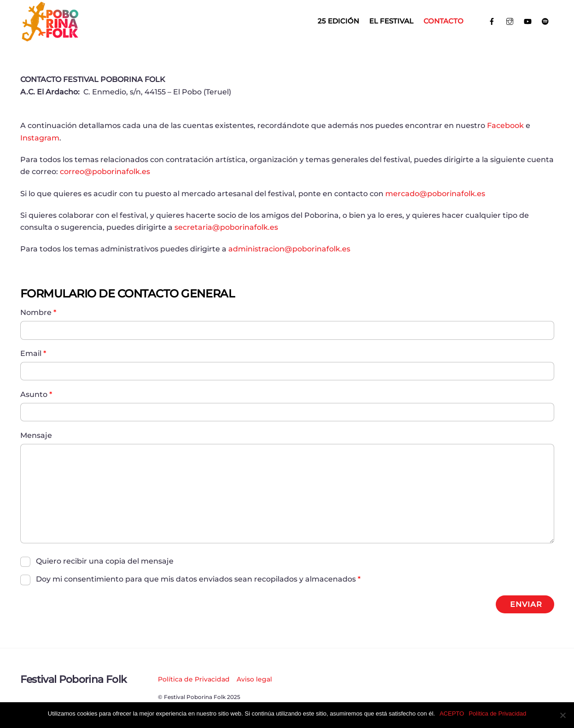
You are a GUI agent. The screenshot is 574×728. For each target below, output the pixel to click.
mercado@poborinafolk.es (435, 194)
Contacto (444, 21)
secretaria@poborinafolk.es (226, 227)
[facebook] (492, 20)
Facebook (505, 125)
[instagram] (510, 20)
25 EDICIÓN (338, 21)
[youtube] (528, 20)
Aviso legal (254, 679)
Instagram (40, 138)
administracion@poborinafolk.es (289, 249)
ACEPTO (452, 713)
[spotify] (545, 20)
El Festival (391, 21)
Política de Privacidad (194, 679)
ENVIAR (526, 604)
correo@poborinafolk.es (105, 172)
